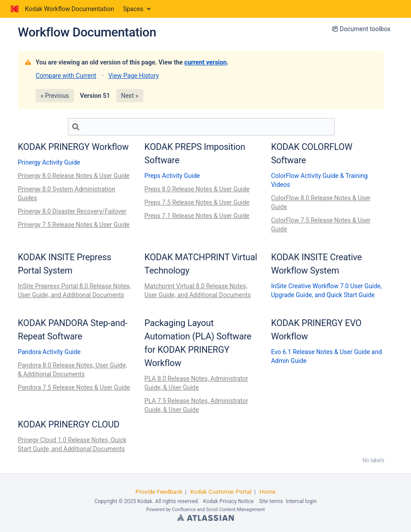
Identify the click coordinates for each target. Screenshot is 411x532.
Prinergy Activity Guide (49, 162)
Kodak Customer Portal (221, 492)
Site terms (271, 501)
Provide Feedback (159, 492)
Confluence (184, 510)
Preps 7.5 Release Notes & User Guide (197, 202)
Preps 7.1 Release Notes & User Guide (197, 216)
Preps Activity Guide (172, 176)
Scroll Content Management (236, 510)
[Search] (201, 127)
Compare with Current (66, 76)
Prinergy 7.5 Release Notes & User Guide (74, 225)
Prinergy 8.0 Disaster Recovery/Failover (72, 211)
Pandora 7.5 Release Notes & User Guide (74, 387)
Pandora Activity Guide (49, 352)
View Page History (133, 76)
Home (268, 492)
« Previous (55, 96)
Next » (130, 96)
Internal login (301, 501)
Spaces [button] (133, 9)
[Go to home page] (61, 9)
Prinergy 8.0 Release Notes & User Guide (74, 176)
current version (205, 62)
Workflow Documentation (87, 32)
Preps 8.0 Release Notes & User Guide (197, 189)
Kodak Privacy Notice (228, 501)
